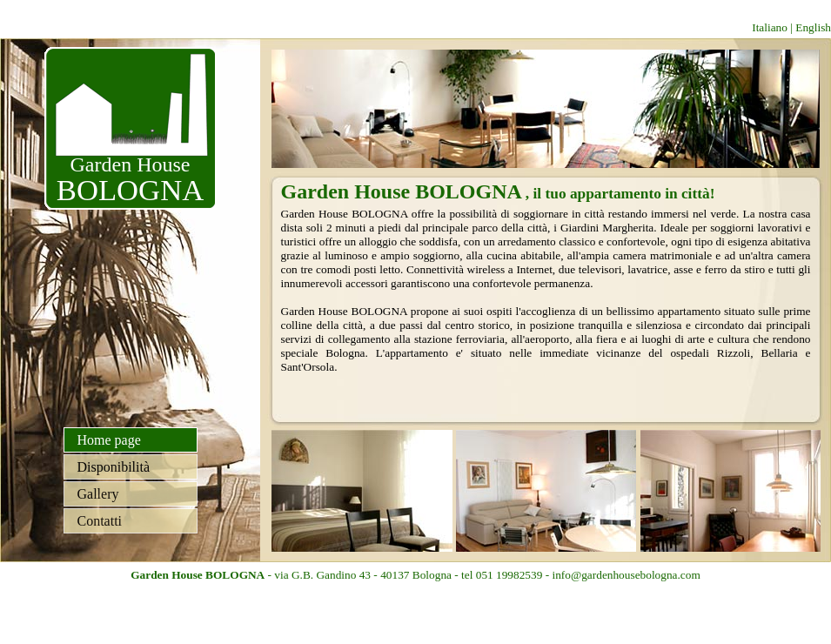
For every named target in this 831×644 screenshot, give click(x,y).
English (813, 27)
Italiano (770, 27)
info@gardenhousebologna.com (626, 575)
